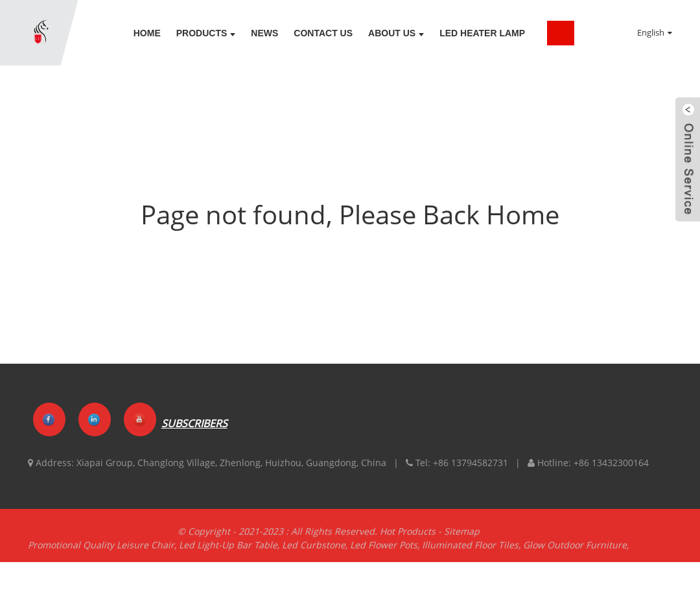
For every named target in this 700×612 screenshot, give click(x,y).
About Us (396, 33)
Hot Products (408, 536)
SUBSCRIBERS (194, 424)
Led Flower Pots (384, 550)
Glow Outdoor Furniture (575, 550)
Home (147, 33)
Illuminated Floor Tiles (470, 550)
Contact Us (323, 33)
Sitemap (462, 536)
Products (206, 33)
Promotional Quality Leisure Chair (101, 550)
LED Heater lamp (482, 33)
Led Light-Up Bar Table (228, 550)
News (264, 33)
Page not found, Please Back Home (350, 214)
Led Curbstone (314, 550)
